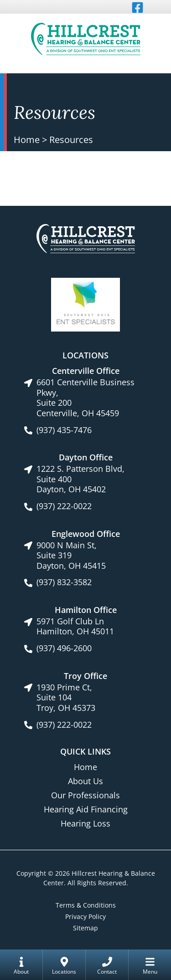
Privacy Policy (85, 916)
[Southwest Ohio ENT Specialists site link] (85, 304)
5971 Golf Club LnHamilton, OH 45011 (75, 626)
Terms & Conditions (86, 905)
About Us (85, 781)
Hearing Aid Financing (86, 809)
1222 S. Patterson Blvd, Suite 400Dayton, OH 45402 (80, 479)
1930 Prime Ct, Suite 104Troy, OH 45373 (66, 698)
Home (27, 140)
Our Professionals (85, 795)
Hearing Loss (85, 823)
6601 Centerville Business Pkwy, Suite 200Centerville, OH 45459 (85, 398)
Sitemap (85, 928)
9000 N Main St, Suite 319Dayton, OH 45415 (71, 556)
